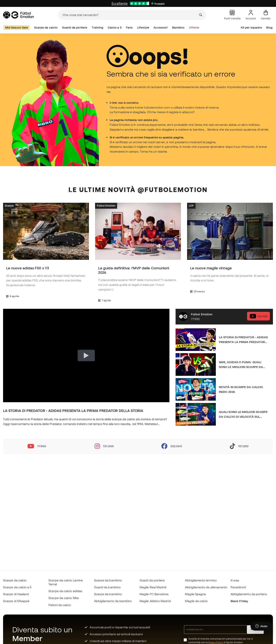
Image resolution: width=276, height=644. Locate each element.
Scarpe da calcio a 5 (17, 587)
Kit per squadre (251, 27)
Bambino (178, 27)
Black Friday (239, 601)
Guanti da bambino (107, 587)
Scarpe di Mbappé (16, 601)
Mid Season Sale (17, 27)
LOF (191, 206)
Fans (129, 27)
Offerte (194, 27)
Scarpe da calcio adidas (65, 591)
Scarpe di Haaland (16, 594)
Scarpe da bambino (108, 580)
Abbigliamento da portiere (249, 594)
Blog (269, 27)
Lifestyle (143, 27)
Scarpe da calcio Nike (64, 598)
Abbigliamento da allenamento (206, 587)
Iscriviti (258, 316)
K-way (235, 580)
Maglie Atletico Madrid (155, 601)
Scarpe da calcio (46, 27)
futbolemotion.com (157, 107)
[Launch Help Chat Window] (261, 626)
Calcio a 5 (115, 27)
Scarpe (9, 206)
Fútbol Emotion (106, 206)
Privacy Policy (216, 642)
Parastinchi (238, 587)
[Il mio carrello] (266, 15)
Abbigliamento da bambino (113, 601)
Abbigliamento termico (201, 580)
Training (98, 27)
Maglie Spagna (195, 594)
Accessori (161, 27)
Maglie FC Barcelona (154, 594)
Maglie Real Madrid (153, 587)
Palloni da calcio (60, 605)
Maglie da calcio (196, 601)
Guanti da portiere (75, 27)
